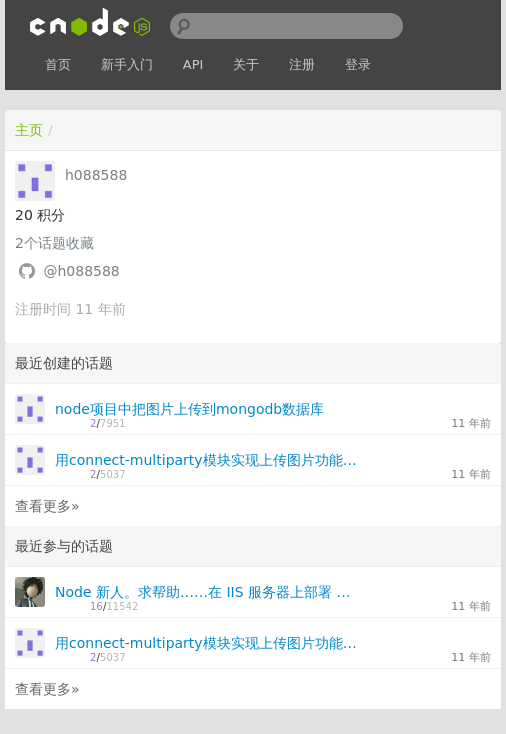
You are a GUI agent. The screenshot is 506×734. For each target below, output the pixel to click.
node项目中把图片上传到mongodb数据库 (189, 409)
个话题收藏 (54, 243)
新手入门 (127, 64)
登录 (358, 64)
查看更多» (47, 506)
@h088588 (81, 271)
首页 (58, 64)
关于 (246, 64)
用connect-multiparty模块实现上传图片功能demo (207, 460)
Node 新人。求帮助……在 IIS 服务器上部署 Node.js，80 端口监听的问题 (207, 592)
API (193, 64)
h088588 (96, 175)
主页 (29, 130)
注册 (302, 64)
